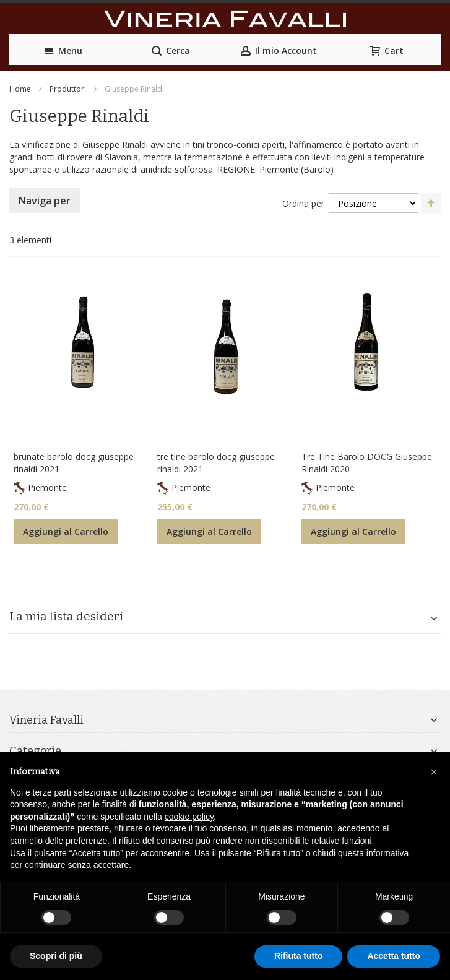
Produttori (68, 89)
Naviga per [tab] (45, 201)
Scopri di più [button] (56, 956)
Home (20, 89)
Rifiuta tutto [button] (299, 956)
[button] (434, 772)
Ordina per (303, 203)
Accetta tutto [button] (394, 956)
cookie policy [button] (189, 817)
